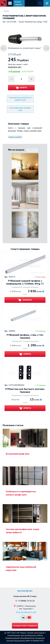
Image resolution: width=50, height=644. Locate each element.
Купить (23, 88)
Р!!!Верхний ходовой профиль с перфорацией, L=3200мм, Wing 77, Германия (25, 282)
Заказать (27, 300)
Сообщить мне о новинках (25, 626)
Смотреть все (32, 150)
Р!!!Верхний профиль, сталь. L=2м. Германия (25, 336)
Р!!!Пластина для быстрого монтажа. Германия (25, 390)
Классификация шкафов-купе (20, 109)
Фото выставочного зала (26, 612)
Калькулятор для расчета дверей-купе (20, 99)
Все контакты (24, 591)
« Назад (6, 11)
